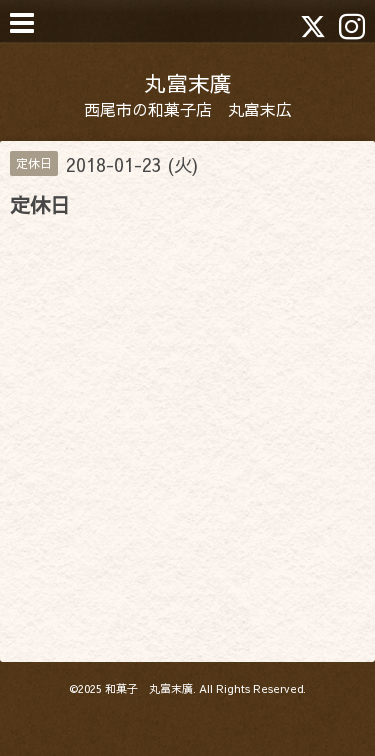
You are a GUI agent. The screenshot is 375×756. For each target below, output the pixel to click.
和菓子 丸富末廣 (149, 688)
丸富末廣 (188, 83)
